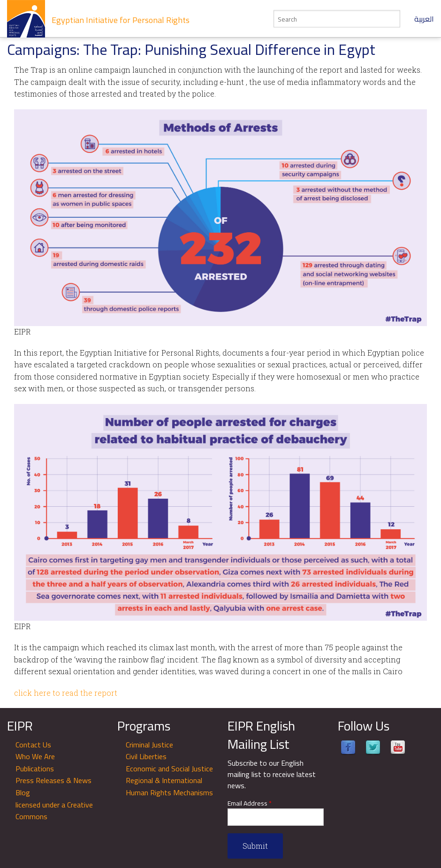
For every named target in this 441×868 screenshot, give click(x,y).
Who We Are (35, 756)
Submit (255, 846)
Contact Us (33, 745)
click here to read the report (66, 693)
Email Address (250, 803)
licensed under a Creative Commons (54, 811)
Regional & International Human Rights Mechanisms (169, 786)
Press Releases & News (53, 780)
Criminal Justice (149, 745)
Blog (23, 792)
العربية (424, 19)
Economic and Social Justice (169, 769)
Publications (35, 769)
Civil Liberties (146, 756)
